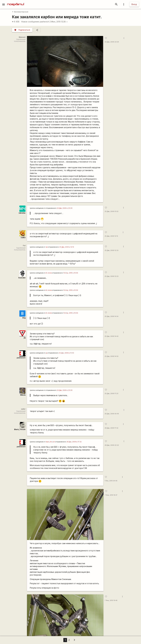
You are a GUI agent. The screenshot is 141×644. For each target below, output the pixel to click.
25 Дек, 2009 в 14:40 (66, 353)
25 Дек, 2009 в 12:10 (67, 247)
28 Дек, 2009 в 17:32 (74, 442)
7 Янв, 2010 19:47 (111, 495)
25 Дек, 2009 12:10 (111, 236)
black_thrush (50, 442)
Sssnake (22, 278)
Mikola (23, 395)
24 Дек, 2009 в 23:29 (65, 208)
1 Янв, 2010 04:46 (111, 481)
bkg (24, 318)
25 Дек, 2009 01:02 (112, 211)
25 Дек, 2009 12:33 (112, 250)
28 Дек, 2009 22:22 (112, 445)
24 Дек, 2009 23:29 (112, 42)
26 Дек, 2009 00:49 (112, 414)
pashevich (44, 22)
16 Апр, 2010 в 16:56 (71, 273)
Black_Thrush (20, 429)
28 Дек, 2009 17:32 (111, 428)
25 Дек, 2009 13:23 (112, 276)
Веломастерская (20, 12)
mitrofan (22, 213)
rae (47, 247)
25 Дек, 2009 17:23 (111, 394)
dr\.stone (49, 273)
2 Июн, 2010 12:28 (59, 22)
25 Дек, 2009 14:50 (112, 356)
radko (23, 237)
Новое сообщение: (30, 22)
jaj (25, 338)
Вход (134, 4)
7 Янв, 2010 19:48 (111, 600)
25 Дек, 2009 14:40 (112, 336)
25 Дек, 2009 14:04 (112, 316)
